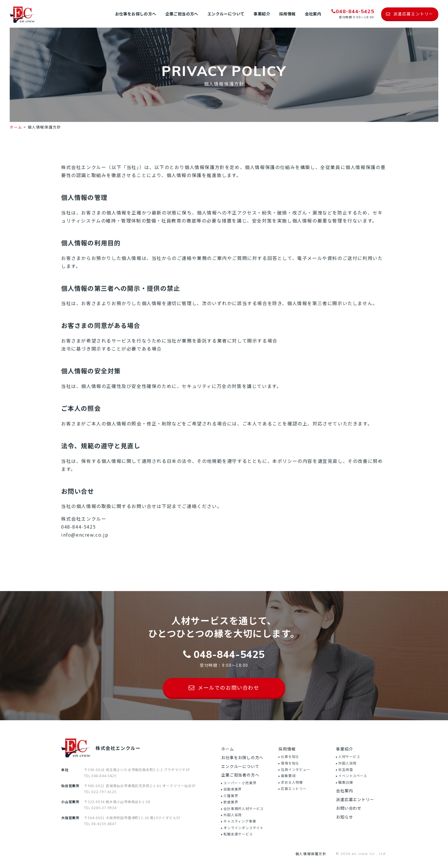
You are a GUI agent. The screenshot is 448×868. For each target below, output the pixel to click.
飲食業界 (231, 802)
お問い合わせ (349, 808)
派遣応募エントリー (355, 799)
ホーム (16, 132)
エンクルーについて (226, 14)
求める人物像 (292, 782)
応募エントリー (294, 788)
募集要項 (288, 776)
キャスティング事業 (240, 821)
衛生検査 (346, 769)
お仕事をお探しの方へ (136, 14)
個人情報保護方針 (311, 854)
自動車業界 (233, 789)
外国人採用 (233, 815)
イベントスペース (353, 776)
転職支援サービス (238, 834)
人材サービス (349, 756)
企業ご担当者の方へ (240, 775)
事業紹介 (262, 14)
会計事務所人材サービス (244, 808)
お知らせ (344, 817)
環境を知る (290, 763)
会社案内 (313, 14)
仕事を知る (290, 756)
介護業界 (231, 796)
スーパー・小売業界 (240, 783)
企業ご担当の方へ (182, 14)
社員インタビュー (295, 769)
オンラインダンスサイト (244, 828)
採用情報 (287, 14)
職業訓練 (346, 782)
